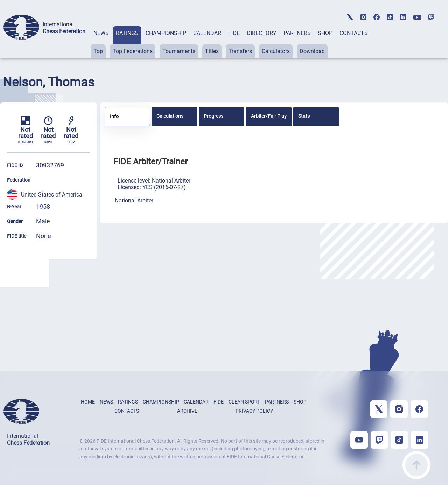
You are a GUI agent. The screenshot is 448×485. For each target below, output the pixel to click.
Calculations (170, 116)
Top (98, 51)
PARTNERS (297, 33)
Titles (212, 51)
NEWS (101, 33)
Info (114, 116)
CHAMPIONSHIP (166, 33)
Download (312, 51)
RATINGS (127, 33)
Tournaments (179, 51)
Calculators (276, 51)
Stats (304, 116)
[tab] (101, 42)
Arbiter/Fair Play (269, 116)
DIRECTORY (262, 33)
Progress (213, 116)
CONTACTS (354, 33)
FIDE (234, 33)
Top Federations (133, 51)
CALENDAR (207, 33)
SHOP (325, 33)
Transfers (240, 51)
